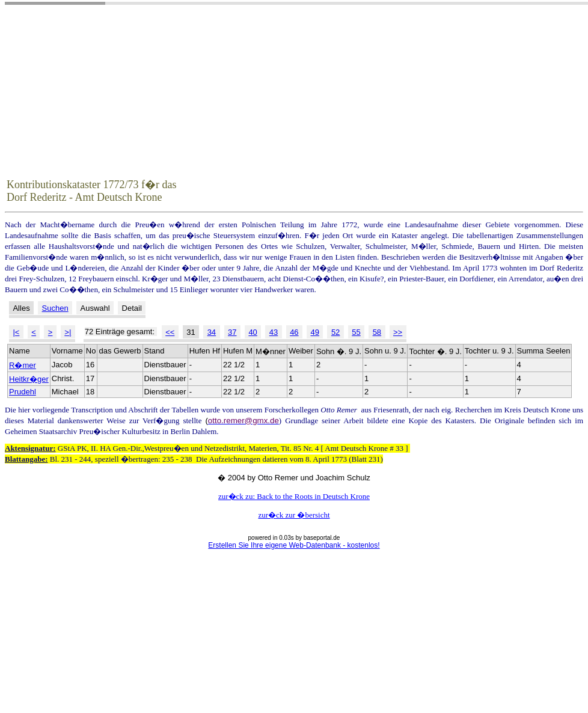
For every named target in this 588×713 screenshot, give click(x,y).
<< (170, 332)
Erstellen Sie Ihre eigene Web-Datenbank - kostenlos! (294, 545)
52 (335, 332)
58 (377, 332)
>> (398, 332)
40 (253, 332)
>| (68, 332)
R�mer (23, 365)
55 (356, 332)
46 (294, 332)
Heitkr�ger (29, 379)
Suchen (55, 308)
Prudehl (23, 392)
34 (212, 332)
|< (16, 332)
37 (232, 332)
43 (274, 332)
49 (315, 332)
